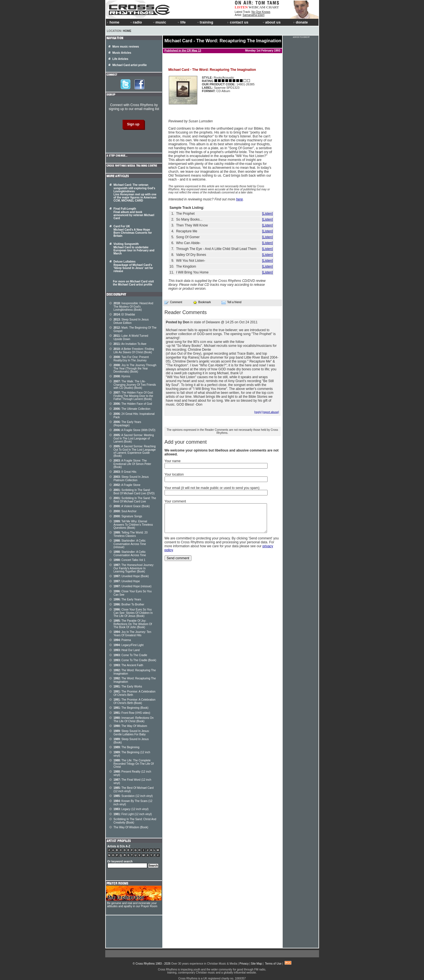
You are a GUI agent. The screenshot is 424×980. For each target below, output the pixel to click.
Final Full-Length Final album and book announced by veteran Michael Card (134, 213)
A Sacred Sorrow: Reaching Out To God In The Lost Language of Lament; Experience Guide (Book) (135, 451)
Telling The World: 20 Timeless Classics (131, 534)
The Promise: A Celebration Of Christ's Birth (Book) (135, 701)
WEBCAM (257, 7)
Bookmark (202, 302)
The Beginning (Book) (131, 708)
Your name (173, 461)
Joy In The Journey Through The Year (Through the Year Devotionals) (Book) (135, 368)
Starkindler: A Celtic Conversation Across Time (130, 554)
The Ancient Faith (128, 665)
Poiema (122, 640)
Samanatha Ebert (254, 15)
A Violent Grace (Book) (132, 506)
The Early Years (127, 599)
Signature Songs (128, 516)
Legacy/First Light (129, 645)
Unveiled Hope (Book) (131, 576)
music (159, 22)
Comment (173, 302)
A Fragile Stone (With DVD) (135, 430)
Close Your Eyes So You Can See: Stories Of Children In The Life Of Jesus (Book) (133, 613)
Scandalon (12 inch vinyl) (133, 796)
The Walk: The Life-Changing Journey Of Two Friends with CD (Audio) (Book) (135, 385)
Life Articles (120, 59)
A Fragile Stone (127, 485)
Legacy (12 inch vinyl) (131, 809)
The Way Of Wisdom (130, 726)
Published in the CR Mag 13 (183, 51)
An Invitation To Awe (130, 344)
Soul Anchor (125, 511)
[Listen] (267, 214)
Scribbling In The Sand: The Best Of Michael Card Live (135, 500)
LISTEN (241, 7)
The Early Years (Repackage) (127, 424)
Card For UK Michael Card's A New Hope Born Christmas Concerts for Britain (133, 231)
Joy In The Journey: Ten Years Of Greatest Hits (133, 634)
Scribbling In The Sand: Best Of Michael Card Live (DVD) (134, 492)
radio (136, 22)
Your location (174, 474)
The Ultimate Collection (132, 409)
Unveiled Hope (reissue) (133, 586)
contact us (238, 22)
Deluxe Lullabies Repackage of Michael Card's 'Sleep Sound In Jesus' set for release (133, 266)
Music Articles (122, 53)
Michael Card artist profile (130, 65)
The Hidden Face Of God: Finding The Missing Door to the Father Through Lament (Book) (134, 396)
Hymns (122, 376)
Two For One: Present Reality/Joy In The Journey (131, 359)
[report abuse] (270, 412)
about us (271, 22)
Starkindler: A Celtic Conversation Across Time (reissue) (130, 544)
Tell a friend (231, 302)
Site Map (256, 964)
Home (127, 31)
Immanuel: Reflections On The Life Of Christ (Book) (134, 720)
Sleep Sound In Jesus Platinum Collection (131, 479)
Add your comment (186, 442)
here (240, 199)
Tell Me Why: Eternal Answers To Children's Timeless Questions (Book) (133, 525)
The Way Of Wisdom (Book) (131, 827)
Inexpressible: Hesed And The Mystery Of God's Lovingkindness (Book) (133, 307)
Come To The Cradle (130, 655)
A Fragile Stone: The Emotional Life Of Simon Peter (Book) (133, 464)
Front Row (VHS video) (132, 713)
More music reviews (126, 47)
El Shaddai (124, 314)
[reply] (258, 412)
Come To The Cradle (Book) (135, 660)
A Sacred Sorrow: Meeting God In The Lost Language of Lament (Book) (134, 438)
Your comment (175, 501)
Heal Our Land (127, 650)
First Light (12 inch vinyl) (133, 814)
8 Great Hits (125, 472)
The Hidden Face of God (133, 404)
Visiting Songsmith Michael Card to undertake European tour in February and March (134, 249)
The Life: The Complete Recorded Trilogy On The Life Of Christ (134, 764)
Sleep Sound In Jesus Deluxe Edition (131, 321)
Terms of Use (273, 964)
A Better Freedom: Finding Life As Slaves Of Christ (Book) (134, 351)
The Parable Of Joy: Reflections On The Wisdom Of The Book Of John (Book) (133, 624)
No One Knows (261, 12)
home (113, 22)
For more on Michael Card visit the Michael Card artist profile (133, 283)
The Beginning (127, 747)
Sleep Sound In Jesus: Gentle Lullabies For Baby (132, 733)
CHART (273, 7)
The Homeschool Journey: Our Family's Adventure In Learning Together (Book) (134, 568)
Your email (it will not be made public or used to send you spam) (212, 488)
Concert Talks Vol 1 (130, 560)
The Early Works (128, 687)
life (181, 22)
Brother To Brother (129, 604)
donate (301, 22)
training (205, 22)
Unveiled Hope (127, 581)
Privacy (244, 964)
